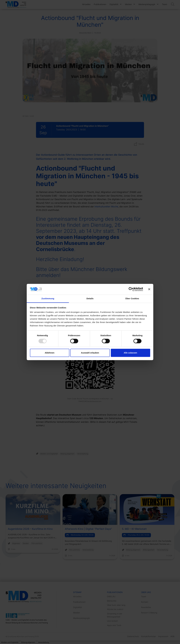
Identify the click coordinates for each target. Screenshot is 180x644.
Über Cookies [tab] (132, 298)
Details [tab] (90, 298)
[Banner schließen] (149, 289)
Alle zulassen (130, 353)
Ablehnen (49, 353)
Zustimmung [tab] (48, 298)
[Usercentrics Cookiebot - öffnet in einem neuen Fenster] (131, 289)
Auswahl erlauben (90, 353)
